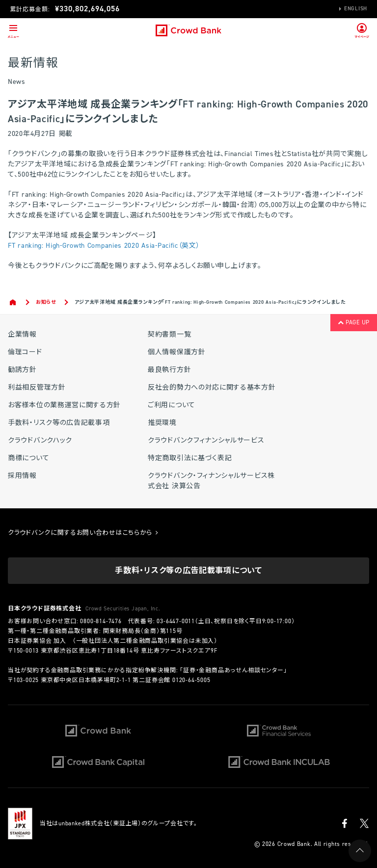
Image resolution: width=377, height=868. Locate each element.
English (356, 9)
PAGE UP (354, 322)
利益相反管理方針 (37, 387)
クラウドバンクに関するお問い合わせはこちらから (83, 533)
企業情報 (22, 334)
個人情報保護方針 (177, 352)
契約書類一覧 (169, 334)
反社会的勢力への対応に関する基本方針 (212, 387)
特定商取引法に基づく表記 (190, 458)
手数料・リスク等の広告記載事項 (59, 423)
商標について (28, 458)
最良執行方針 (169, 370)
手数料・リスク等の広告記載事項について (188, 570)
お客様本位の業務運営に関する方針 (64, 405)
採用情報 (22, 476)
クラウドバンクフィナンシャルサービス (206, 440)
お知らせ (46, 302)
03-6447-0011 (176, 621)
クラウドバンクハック (40, 440)
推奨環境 (162, 423)
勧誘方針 (22, 370)
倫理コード (25, 352)
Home (13, 302)
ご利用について (172, 405)
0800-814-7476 (101, 621)
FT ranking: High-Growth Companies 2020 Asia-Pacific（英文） (104, 246)
